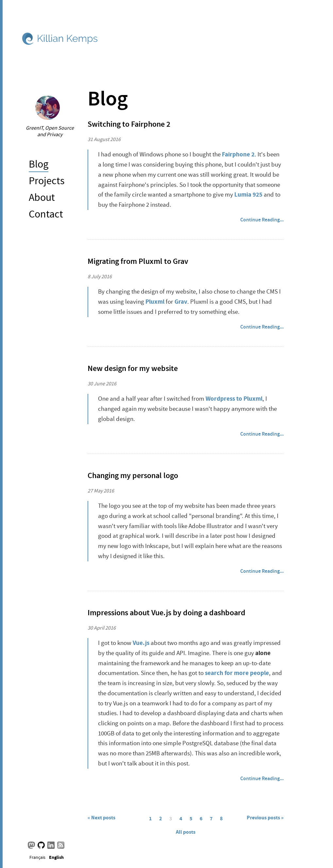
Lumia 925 (248, 194)
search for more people (237, 673)
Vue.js (141, 643)
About (42, 197)
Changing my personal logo (133, 475)
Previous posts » (265, 818)
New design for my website (133, 368)
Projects (47, 181)
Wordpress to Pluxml (234, 399)
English (56, 857)
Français (37, 857)
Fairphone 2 (238, 154)
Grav (181, 302)
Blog (39, 164)
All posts (186, 832)
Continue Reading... (262, 220)
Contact (46, 214)
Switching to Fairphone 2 (129, 124)
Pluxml (155, 302)
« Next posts (101, 818)
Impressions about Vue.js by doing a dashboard (166, 613)
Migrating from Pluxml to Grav (138, 261)
